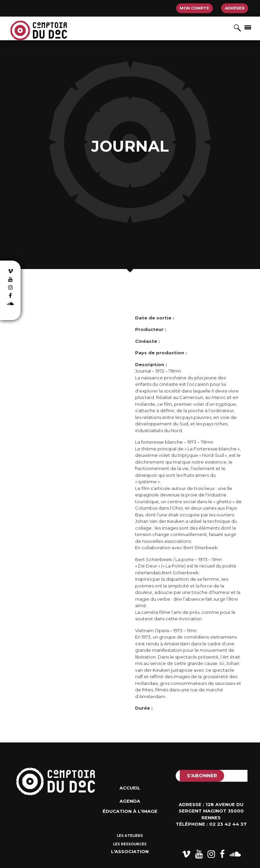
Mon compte (194, 8)
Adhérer (235, 8)
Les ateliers (130, 836)
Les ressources (130, 844)
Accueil (130, 788)
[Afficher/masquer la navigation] (248, 27)
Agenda (130, 801)
